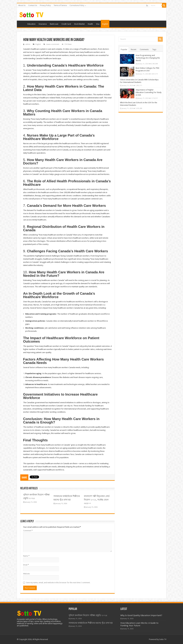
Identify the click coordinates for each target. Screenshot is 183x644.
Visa (98, 24)
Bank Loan (54, 24)
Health (90, 24)
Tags (154, 49)
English (105, 24)
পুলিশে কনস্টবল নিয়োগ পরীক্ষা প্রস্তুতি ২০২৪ (88, 615)
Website (26, 574)
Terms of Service (60, 5)
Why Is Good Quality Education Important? (141, 615)
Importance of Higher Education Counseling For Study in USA (149, 92)
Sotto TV (163, 639)
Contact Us (33, 5)
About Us (22, 5)
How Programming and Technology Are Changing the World (148, 58)
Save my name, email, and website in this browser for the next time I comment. (58, 583)
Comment (28, 531)
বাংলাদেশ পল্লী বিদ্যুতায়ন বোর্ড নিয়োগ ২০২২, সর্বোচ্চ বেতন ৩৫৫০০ (97, 500)
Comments (144, 49)
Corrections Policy (77, 5)
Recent (134, 49)
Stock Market (79, 24)
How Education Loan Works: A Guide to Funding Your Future (139, 624)
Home (22, 24)
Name (26, 556)
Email (26, 565)
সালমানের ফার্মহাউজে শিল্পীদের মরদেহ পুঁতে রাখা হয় (91, 623)
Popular (124, 49)
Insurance (43, 24)
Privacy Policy (45, 5)
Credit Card (66, 24)
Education (31, 24)
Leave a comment (53, 44)
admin (28, 44)
